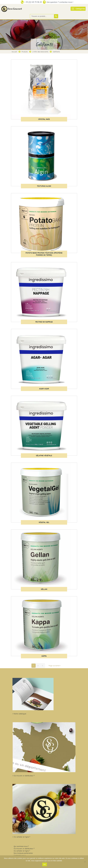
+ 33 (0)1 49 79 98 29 (33, 2)
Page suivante (55, 666)
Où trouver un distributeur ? (24, 776)
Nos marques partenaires (23, 853)
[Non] (85, 862)
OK (45, 864)
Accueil (14, 52)
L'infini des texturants (40, 52)
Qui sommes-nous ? (21, 846)
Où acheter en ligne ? (22, 837)
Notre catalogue (20, 714)
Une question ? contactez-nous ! (60, 2)
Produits (25, 52)
